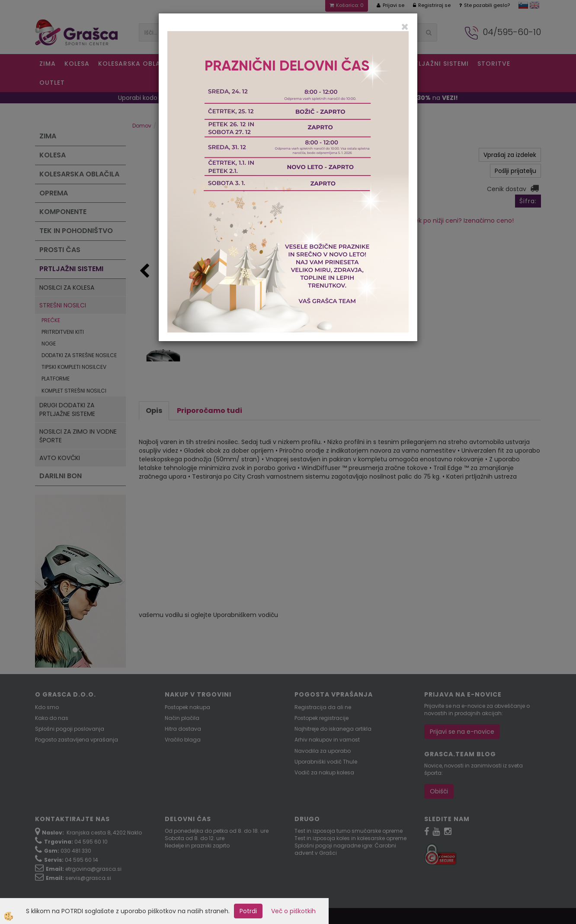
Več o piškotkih (293, 911)
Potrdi (248, 911)
